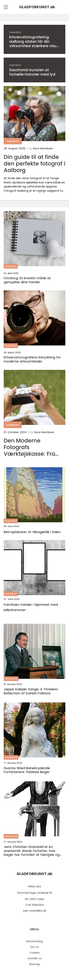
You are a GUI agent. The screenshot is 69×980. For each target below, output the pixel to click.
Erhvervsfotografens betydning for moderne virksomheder (32, 359)
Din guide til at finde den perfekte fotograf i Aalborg (34, 164)
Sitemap (34, 964)
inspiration (15, 32)
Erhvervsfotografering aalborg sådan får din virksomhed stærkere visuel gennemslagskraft (34, 41)
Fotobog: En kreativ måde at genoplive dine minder (27, 280)
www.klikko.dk (38, 911)
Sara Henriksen (43, 148)
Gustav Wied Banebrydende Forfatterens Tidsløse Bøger (27, 770)
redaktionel (11, 679)
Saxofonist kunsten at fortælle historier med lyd (32, 72)
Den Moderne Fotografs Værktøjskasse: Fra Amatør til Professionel (29, 447)
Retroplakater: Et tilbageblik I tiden (32, 532)
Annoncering (34, 941)
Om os (34, 947)
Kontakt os (35, 958)
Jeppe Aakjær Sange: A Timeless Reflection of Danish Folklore (31, 691)
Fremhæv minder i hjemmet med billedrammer (31, 607)
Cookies (34, 953)
